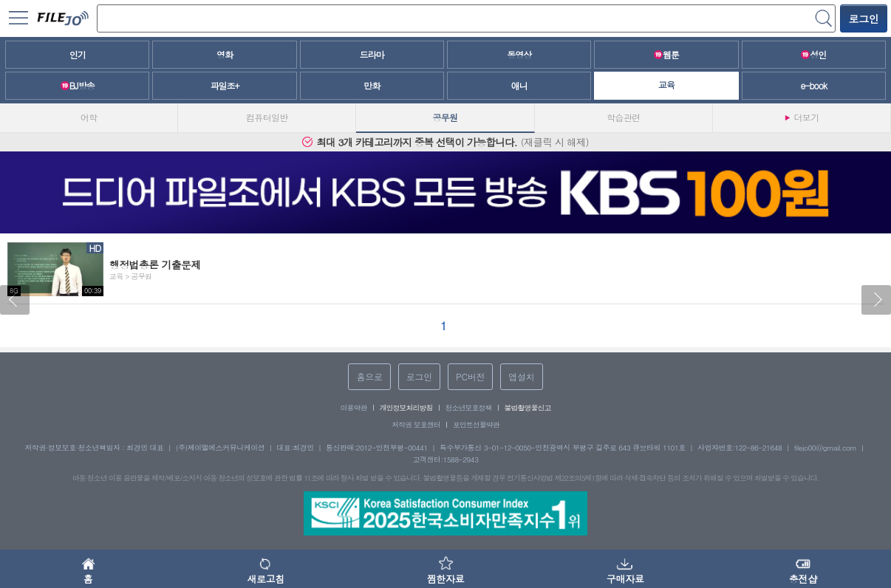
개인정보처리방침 (406, 408)
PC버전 (470, 376)
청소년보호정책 (469, 408)
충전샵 (803, 569)
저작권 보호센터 (416, 425)
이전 (15, 300)
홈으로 (369, 376)
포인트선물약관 (476, 425)
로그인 (863, 18)
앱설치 (521, 376)
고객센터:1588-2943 (446, 459)
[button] (15, 300)
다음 (876, 300)
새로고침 (266, 569)
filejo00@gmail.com (826, 448)
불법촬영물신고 (528, 408)
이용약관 (354, 408)
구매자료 (625, 569)
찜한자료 (445, 569)
